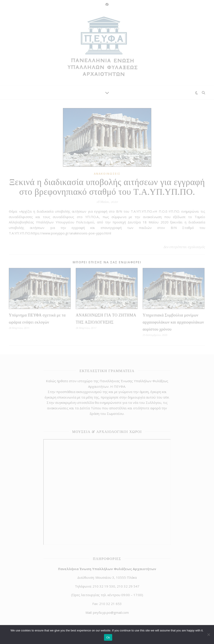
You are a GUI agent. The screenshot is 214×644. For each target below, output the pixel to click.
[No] (208, 635)
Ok (108, 637)
